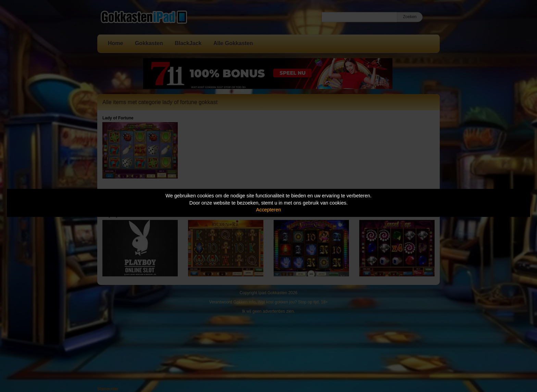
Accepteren (269, 210)
